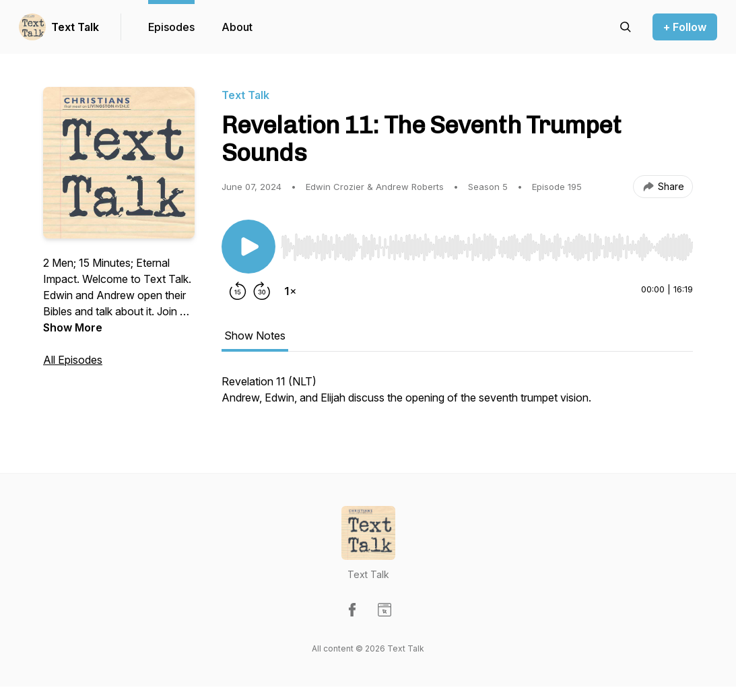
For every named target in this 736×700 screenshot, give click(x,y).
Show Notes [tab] (255, 336)
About (237, 27)
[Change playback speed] (290, 291)
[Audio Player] (487, 243)
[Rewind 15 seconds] (238, 291)
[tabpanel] (457, 396)
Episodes (171, 27)
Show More (73, 327)
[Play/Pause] (248, 247)
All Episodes (73, 360)
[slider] (487, 247)
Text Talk (75, 27)
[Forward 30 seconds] (262, 291)
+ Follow (685, 27)
